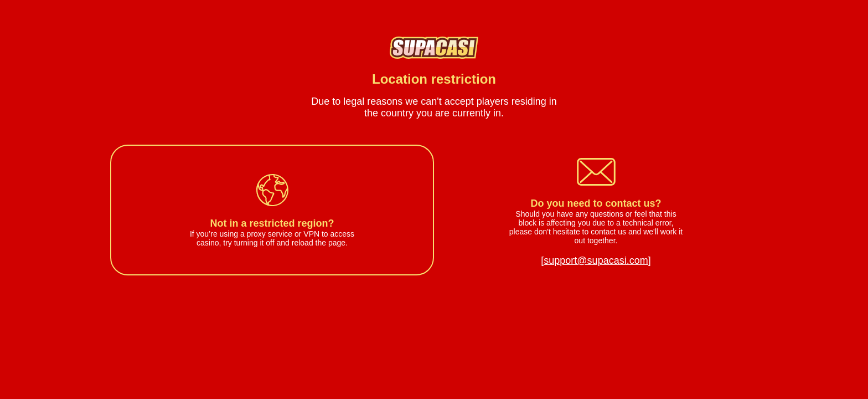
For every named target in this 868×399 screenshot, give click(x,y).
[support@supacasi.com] (596, 260)
